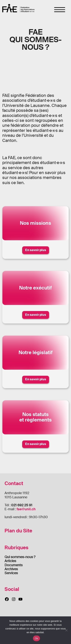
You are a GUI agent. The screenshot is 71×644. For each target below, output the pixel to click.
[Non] (66, 630)
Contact (14, 483)
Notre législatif (36, 353)
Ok (36, 638)
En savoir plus (36, 250)
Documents (14, 565)
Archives (11, 569)
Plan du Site (18, 531)
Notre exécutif (35, 288)
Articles (10, 561)
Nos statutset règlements (35, 417)
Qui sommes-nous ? (20, 557)
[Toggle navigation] (60, 10)
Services (11, 573)
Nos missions (35, 223)
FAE (18, 8)
